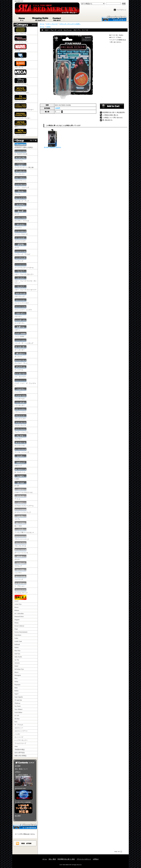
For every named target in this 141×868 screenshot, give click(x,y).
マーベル (21, 48)
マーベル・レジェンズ (22, 450)
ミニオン (21, 457)
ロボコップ (21, 464)
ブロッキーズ (21, 65)
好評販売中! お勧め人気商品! (24, 146)
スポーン (21, 328)
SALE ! (21, 598)
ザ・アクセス (19, 725)
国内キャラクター (21, 124)
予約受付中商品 (20, 750)
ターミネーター (21, 348)
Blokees (17, 610)
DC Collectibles (19, 614)
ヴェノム (21, 192)
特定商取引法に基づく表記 (66, 859)
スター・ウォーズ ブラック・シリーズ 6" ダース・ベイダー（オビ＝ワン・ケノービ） (53, 139)
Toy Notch (18, 706)
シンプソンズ (21, 259)
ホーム (22, 19)
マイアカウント (121, 10)
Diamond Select (19, 617)
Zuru (16, 722)
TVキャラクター (21, 98)
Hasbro (17, 647)
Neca (16, 678)
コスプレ (21, 517)
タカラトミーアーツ (21, 731)
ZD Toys (17, 719)
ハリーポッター (21, 403)
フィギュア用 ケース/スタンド (24, 531)
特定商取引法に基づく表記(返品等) (114, 112)
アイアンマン (21, 159)
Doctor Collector (19, 626)
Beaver (17, 607)
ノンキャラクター (21, 132)
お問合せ (57, 19)
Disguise (17, 620)
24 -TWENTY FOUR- (21, 152)
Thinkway (17, 703)
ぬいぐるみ (21, 524)
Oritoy (16, 682)
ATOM (29, 843)
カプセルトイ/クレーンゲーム (24, 504)
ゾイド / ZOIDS (21, 335)
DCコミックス (21, 56)
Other (16, 746)
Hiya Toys (17, 651)
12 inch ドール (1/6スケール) (23, 491)
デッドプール (21, 368)
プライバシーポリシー (84, 859)
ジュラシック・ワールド (22, 252)
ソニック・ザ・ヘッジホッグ (24, 341)
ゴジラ (21, 246)
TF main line (18, 700)
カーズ (21, 212)
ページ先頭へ (118, 852)
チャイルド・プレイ (21, 361)
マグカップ (21, 564)
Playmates (17, 685)
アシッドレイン (21, 172)
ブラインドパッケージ (22, 537)
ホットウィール (21, 444)
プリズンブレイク (21, 424)
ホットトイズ (19, 737)
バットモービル (21, 397)
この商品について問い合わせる (112, 118)
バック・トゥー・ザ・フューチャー (25, 382)
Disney (17, 623)
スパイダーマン (21, 321)
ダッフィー (21, 355)
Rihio (16, 688)
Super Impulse (19, 697)
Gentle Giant (18, 641)
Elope (16, 629)
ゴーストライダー (21, 239)
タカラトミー (19, 728)
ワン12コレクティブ (21, 591)
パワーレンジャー (21, 410)
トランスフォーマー (21, 39)
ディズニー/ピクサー (21, 82)
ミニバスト (21, 571)
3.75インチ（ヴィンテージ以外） (70, 24)
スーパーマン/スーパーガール (24, 266)
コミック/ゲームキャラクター (24, 107)
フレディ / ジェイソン (22, 430)
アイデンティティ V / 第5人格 (24, 166)
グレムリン (21, 226)
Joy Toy (17, 660)
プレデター (21, 437)
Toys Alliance (18, 709)
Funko (16, 638)
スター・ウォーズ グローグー (24, 272)
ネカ (21, 73)
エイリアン (21, 206)
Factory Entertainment (21, 632)
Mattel (16, 666)
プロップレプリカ (21, 544)
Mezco (16, 672)
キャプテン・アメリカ (22, 219)
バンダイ (17, 734)
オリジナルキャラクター (22, 115)
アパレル (21, 497)
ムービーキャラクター (22, 90)
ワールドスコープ (20, 743)
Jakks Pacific (18, 657)
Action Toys (18, 604)
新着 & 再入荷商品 (20, 756)
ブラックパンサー (21, 417)
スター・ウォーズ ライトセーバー (25, 288)
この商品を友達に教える (110, 115)
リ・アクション (21, 584)
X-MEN (21, 477)
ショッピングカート (114, 18)
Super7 (17, 694)
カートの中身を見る (25, 826)
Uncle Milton (18, 712)
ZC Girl (21, 484)
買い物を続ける (107, 120)
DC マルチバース (21, 470)
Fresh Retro (18, 635)
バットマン (21, 390)
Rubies (16, 691)
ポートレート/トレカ (21, 551)
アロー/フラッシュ (21, 179)
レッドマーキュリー (21, 740)
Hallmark (17, 644)
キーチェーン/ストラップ (23, 511)
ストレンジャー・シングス (23, 308)
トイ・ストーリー (21, 375)
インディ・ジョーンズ (22, 186)
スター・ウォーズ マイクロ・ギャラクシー (25, 280)
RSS (23, 843)
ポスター (21, 558)
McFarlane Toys (19, 669)
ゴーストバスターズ (21, 232)
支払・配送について (40, 19)
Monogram (18, 675)
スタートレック (21, 295)
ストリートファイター (22, 301)
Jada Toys (17, 654)
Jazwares (17, 663)
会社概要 (18, 766)
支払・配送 (52, 859)
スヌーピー (21, 315)
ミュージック (21, 578)
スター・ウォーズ (21, 31)
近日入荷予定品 (20, 753)
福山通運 (18, 816)
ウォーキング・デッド (22, 199)
